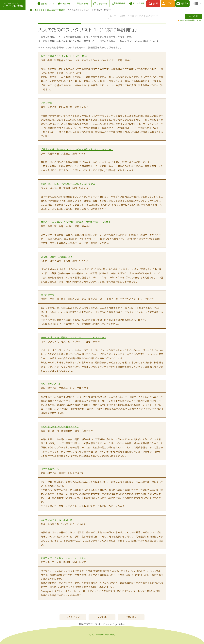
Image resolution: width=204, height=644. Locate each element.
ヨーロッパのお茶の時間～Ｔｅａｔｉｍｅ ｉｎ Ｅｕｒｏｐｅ (74, 337)
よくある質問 (138, 3)
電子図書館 (120, 3)
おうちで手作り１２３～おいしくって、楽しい (64, 56)
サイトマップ (73, 617)
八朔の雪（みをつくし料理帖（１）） (60, 427)
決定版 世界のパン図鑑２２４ (57, 257)
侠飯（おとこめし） (51, 384)
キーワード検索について (191, 20)
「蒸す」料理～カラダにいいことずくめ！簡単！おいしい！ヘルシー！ (77, 149)
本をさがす (66, 4)
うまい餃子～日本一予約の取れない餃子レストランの (68, 184)
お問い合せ (131, 617)
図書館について (48, 4)
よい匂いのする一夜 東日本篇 (57, 520)
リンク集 (102, 617)
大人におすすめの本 (56, 10)
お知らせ (84, 4)
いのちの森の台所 (50, 469)
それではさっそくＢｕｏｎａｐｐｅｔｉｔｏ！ (64, 558)
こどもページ (102, 4)
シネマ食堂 (46, 103)
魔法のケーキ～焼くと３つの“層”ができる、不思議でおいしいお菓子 (76, 222)
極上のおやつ (47, 295)
